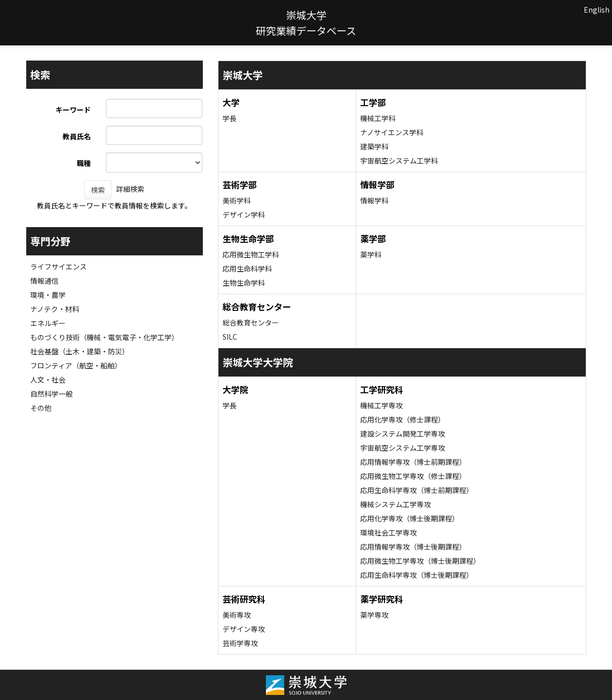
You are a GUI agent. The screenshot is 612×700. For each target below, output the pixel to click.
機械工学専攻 (381, 405)
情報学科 (374, 200)
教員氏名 (77, 136)
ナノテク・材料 (55, 309)
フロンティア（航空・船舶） (76, 365)
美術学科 (237, 200)
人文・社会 (48, 380)
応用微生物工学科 (251, 254)
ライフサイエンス (59, 266)
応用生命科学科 (247, 268)
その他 (41, 408)
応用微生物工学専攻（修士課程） (413, 476)
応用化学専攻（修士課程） (403, 419)
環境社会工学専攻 (388, 532)
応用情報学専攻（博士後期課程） (413, 547)
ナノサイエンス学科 (392, 132)
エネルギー (48, 323)
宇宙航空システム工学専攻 (403, 448)
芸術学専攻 (240, 643)
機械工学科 (378, 118)
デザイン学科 (244, 214)
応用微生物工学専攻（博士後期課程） (420, 561)
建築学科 (374, 146)
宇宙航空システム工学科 (399, 160)
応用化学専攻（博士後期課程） (410, 518)
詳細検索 (130, 189)
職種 (84, 163)
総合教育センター (251, 322)
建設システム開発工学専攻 (403, 434)
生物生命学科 (244, 283)
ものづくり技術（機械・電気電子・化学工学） (104, 337)
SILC (230, 337)
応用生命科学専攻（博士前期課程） (417, 490)
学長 (230, 118)
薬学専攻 (374, 615)
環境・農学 (48, 295)
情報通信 (44, 281)
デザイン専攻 (244, 629)
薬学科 (371, 254)
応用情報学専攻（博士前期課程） (413, 462)
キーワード (73, 110)
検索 (98, 190)
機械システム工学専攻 (396, 504)
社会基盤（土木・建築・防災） (80, 351)
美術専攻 (237, 615)
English (597, 10)
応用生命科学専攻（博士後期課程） (417, 575)
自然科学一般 (51, 394)
